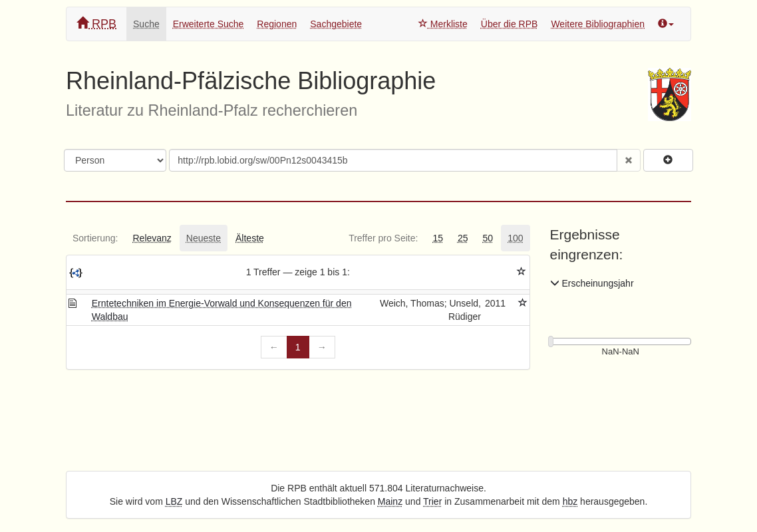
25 (463, 238)
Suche (146, 24)
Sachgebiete (336, 24)
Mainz (390, 501)
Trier (432, 501)
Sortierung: (95, 238)
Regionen (277, 24)
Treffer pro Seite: (383, 238)
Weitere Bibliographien (598, 24)
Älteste (250, 238)
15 (438, 238)
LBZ (174, 501)
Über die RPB (510, 24)
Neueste (204, 238)
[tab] (95, 238)
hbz (570, 501)
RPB (96, 24)
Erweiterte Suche (209, 24)
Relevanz (152, 238)
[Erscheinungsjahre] (621, 352)
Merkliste (443, 24)
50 (488, 238)
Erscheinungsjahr (592, 283)
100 (515, 238)
